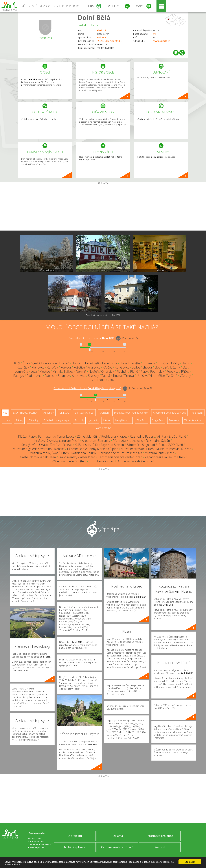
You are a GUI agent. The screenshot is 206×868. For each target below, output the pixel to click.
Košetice (79, 367)
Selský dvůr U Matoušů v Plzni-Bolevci (47, 445)
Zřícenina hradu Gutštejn (69, 461)
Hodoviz (77, 363)
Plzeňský (101, 30)
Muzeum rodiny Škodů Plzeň (49, 453)
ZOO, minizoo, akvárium (25, 413)
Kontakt (160, 847)
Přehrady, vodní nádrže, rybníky (131, 413)
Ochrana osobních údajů (117, 847)
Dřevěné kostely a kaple (57, 420)
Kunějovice (122, 367)
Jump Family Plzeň (102, 461)
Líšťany (175, 367)
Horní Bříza (110, 363)
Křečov (108, 367)
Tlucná (117, 376)
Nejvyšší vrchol (123, 420)
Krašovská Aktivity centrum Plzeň (57, 441)
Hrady (7, 420)
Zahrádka (99, 380)
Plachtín (122, 371)
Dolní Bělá (94, 17)
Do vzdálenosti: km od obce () (87, 388)
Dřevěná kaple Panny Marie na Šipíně (93, 449)
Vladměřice (157, 376)
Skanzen (104, 413)
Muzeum (174, 420)
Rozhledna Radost (142, 436)
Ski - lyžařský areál (84, 413)
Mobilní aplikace (75, 847)
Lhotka (147, 367)
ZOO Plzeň (176, 445)
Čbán (26, 363)
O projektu (75, 836)
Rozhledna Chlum (84, 453)
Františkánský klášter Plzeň (77, 457)
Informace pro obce (160, 836)
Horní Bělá (92, 363)
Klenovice (38, 367)
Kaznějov (23, 367)
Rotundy (79, 420)
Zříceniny (33, 420)
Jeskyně (93, 420)
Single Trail (158, 420)
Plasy (144, 371)
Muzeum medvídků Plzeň (174, 449)
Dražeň (64, 363)
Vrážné (172, 376)
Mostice (45, 371)
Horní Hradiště (130, 363)
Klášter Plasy (27, 436)
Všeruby (185, 376)
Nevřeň (94, 371)
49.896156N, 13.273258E (109, 41)
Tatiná (106, 376)
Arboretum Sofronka (96, 441)
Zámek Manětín (88, 436)
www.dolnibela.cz (161, 41)
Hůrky (175, 363)
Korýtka (66, 367)
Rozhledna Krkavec (114, 436)
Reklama (117, 836)
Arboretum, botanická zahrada (169, 413)
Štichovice (79, 376)
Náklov (69, 371)
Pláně (134, 371)
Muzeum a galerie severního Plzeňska (39, 449)
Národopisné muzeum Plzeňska (120, 453)
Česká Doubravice (45, 363)
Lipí (165, 367)
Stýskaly (93, 376)
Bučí (17, 363)
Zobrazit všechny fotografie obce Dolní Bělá (103, 315)
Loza (34, 371)
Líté (185, 367)
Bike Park (142, 420)
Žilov (111, 380)
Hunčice (163, 363)
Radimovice (34, 376)
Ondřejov (108, 371)
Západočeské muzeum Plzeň (165, 457)
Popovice (172, 371)
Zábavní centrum (193, 420)
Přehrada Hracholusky (128, 441)
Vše (5, 413)
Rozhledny (197, 413)
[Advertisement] (103, 208)
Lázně (106, 420)
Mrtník (57, 371)
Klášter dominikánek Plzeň (38, 457)
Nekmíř (81, 371)
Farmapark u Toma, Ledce (56, 436)
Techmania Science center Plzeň (120, 457)
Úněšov (142, 376)
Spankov (64, 376)
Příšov (185, 371)
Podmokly (157, 371)
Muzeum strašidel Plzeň (137, 449)
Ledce (136, 367)
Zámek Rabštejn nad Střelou (146, 445)
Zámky (19, 420)
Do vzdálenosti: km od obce (91, 338)
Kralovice (102, 37)
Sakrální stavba (103, 428)
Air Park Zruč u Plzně (172, 436)
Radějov (19, 376)
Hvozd (186, 363)
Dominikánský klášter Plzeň (135, 461)
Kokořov (52, 367)
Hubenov (149, 363)
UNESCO (64, 413)
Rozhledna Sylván (158, 441)
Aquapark (49, 413)
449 (154, 34)
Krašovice (94, 367)
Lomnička (21, 371)
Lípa (157, 367)
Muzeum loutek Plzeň (160, 453)
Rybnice (50, 376)
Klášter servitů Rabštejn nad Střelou (99, 445)
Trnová (129, 376)
